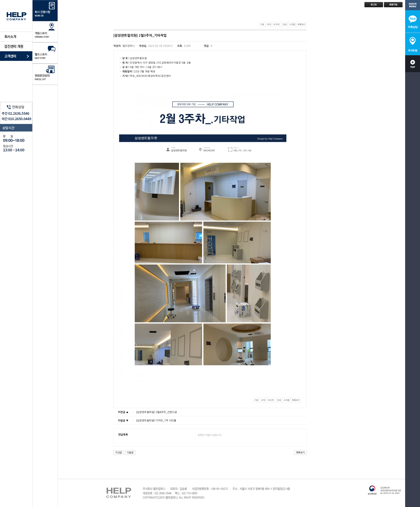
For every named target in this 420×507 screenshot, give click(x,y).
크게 (269, 25)
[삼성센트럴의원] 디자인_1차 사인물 (156, 421)
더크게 (276, 25)
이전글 (119, 453)
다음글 (130, 453)
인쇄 (284, 25)
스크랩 (292, 25)
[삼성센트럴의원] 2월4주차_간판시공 (156, 412)
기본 (262, 25)
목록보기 (302, 25)
